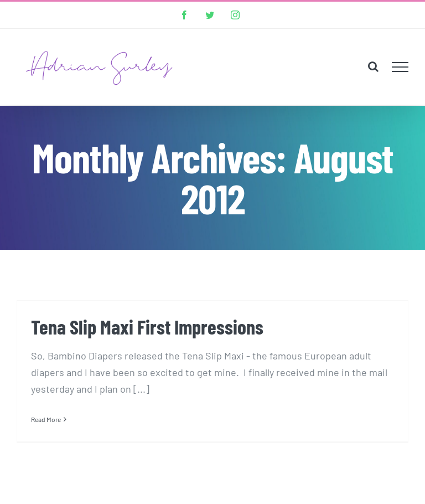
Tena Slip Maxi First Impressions (147, 326)
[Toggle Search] (373, 66)
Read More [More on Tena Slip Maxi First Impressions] (46, 419)
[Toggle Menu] (400, 67)
